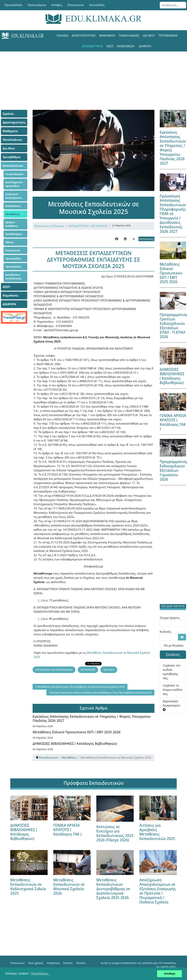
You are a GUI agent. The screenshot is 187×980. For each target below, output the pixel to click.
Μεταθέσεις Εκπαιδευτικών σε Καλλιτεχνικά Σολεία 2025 (28, 886)
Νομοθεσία (126, 46)
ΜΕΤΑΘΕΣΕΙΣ (88, 669)
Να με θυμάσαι (174, 645)
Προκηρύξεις (13, 258)
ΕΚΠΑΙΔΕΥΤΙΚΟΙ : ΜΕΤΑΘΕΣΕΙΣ (88, 226)
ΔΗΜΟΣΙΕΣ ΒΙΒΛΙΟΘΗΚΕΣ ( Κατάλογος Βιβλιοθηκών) (75, 743)
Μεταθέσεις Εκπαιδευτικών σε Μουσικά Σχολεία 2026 (69, 886)
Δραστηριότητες (84, 36)
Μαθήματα (107, 36)
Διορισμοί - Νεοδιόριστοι (14, 196)
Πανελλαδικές (129, 36)
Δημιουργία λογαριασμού (172, 705)
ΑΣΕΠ (110, 46)
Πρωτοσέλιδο (13, 5)
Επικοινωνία (76, 5)
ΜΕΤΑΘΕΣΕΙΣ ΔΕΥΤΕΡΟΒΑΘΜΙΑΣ (54, 669)
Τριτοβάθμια (168, 36)
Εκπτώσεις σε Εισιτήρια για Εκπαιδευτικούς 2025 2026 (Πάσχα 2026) (115, 833)
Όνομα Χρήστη (170, 618)
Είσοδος (81, 963)
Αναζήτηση (53, 963)
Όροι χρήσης (36, 963)
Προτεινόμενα (37, 5)
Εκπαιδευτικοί (92, 46)
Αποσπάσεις (13, 206)
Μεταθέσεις (12, 214)
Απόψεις (57, 5)
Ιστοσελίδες (97, 5)
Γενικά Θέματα (14, 174)
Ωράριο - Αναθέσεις (12, 224)
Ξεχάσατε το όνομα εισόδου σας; (173, 690)
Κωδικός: (166, 632)
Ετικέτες (68, 963)
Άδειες (9, 242)
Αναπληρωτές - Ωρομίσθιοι (15, 184)
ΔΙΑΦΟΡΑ (145, 46)
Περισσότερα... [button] (40, 974)
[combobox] (173, 5)
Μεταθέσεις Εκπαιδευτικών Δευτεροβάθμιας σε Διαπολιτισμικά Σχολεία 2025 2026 (113, 888)
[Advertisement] (93, 76)
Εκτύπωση (146, 239)
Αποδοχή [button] (169, 974)
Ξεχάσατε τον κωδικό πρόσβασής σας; (172, 672)
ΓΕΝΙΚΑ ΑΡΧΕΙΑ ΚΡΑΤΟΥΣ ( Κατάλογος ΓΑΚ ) (173, 422)
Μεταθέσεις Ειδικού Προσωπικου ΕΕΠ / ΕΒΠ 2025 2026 (76, 732)
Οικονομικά (13, 250)
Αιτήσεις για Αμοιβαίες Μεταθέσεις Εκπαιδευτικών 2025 (157, 832)
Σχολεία (62, 36)
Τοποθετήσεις (14, 234)
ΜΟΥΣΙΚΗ (109, 669)
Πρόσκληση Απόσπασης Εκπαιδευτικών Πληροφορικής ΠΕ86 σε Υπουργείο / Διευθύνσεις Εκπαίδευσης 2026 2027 (173, 214)
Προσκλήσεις (13, 267)
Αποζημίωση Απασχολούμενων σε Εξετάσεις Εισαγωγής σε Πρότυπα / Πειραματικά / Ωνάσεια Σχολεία (158, 891)
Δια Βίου (149, 36)
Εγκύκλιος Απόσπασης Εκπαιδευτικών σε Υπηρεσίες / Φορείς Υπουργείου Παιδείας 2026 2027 (92, 718)
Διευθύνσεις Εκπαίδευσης (13, 277)
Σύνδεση (173, 655)
